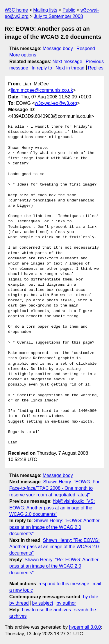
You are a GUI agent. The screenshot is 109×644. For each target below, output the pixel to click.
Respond (86, 48)
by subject (43, 603)
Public (69, 10)
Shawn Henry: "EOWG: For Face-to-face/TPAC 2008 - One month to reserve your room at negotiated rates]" (54, 488)
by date (90, 597)
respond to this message (64, 584)
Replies (95, 68)
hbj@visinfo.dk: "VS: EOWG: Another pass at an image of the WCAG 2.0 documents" (52, 508)
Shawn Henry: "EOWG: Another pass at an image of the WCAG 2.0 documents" (54, 527)
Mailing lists (45, 10)
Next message (67, 62)
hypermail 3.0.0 (85, 627)
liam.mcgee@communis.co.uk (42, 90)
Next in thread (70, 68)
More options (23, 55)
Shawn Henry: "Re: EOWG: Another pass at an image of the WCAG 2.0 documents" (54, 547)
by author (66, 603)
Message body (58, 48)
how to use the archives (47, 610)
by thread (19, 603)
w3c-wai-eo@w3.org (56, 103)
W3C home (16, 10)
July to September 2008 (58, 16)
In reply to (42, 68)
